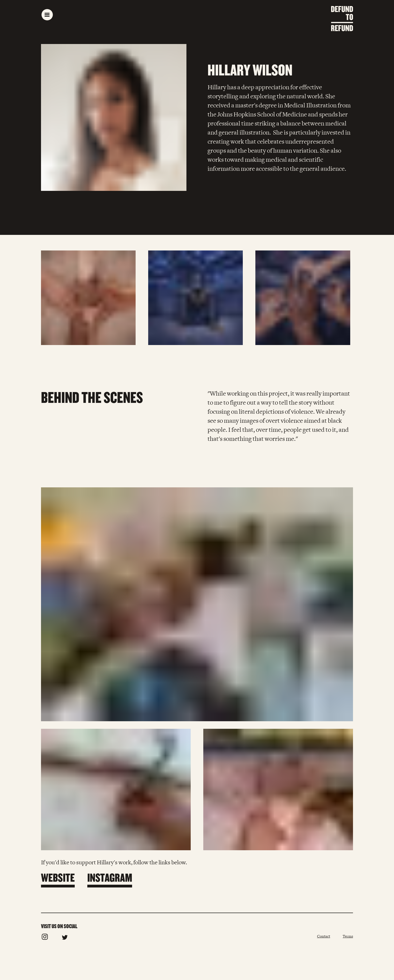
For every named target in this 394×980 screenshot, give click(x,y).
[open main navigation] (47, 15)
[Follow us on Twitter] (65, 939)
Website (58, 877)
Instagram (110, 877)
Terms (348, 936)
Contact (324, 936)
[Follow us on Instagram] (45, 939)
